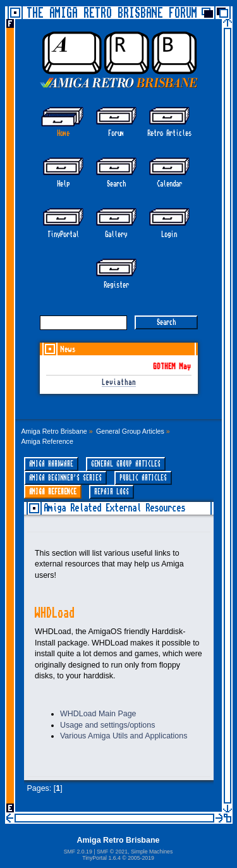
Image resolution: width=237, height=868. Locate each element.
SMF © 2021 (112, 852)
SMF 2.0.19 (78, 852)
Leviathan (119, 383)
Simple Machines (152, 852)
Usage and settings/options (107, 725)
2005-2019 (141, 858)
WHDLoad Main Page (98, 714)
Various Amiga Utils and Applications (124, 736)
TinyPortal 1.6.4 (101, 858)
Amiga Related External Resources (114, 508)
